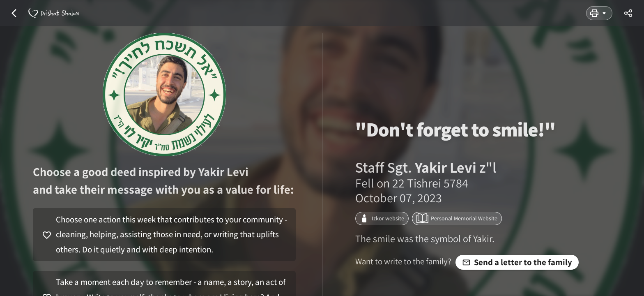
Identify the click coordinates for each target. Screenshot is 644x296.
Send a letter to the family (517, 262)
